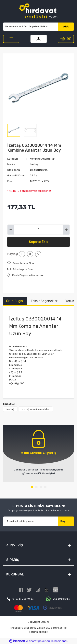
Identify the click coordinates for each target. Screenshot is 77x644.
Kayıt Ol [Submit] (66, 521)
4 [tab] (45, 487)
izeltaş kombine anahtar (36, 409)
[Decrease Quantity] (11, 230)
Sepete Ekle (39, 242)
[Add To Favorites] (21, 263)
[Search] (30, 27)
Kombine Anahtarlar (42, 159)
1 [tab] (32, 487)
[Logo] (38, 11)
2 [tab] (36, 487)
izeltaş (10, 409)
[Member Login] (39, 39)
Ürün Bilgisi (15, 301)
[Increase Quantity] (66, 230)
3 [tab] (41, 487)
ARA (66, 27)
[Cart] (66, 39)
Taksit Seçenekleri (44, 301)
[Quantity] (38, 230)
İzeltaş (34, 164)
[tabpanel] (39, 453)
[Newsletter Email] (30, 521)
